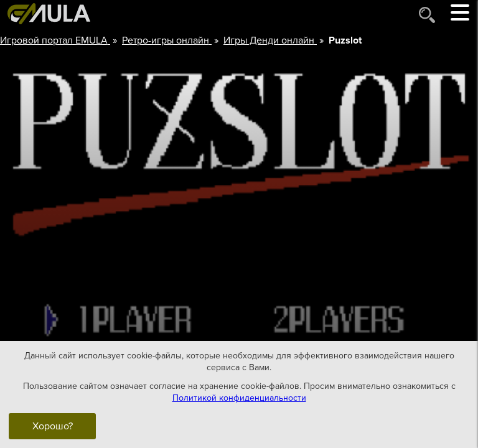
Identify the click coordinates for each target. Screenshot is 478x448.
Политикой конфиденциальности (239, 398)
